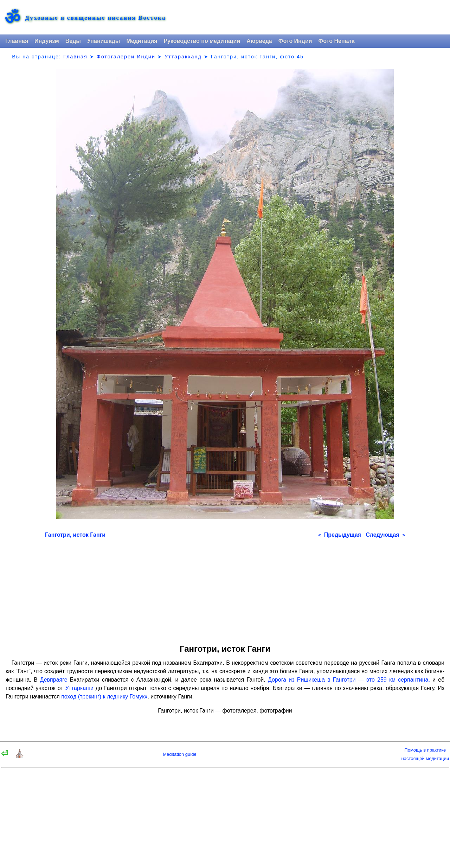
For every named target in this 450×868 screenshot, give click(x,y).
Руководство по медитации (202, 41)
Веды (73, 41)
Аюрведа (259, 41)
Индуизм (47, 41)
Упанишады (104, 41)
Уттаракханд (183, 57)
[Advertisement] (225, 589)
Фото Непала (337, 41)
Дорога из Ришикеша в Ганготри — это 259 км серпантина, (349, 680)
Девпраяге (54, 680)
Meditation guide (179, 754)
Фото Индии (295, 41)
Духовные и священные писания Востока (95, 18)
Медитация (142, 41)
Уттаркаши (79, 688)
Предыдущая (340, 535)
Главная (17, 41)
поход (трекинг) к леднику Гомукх (104, 697)
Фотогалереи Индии (126, 57)
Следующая (385, 535)
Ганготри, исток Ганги (75, 535)
